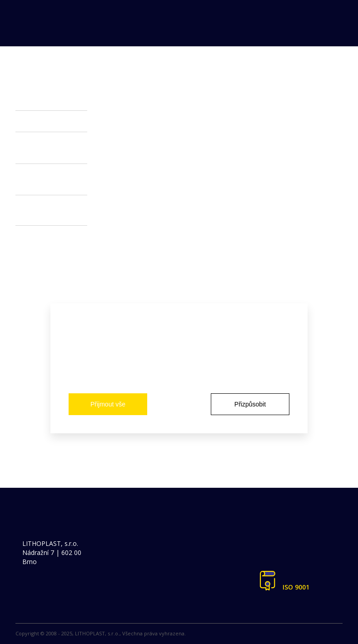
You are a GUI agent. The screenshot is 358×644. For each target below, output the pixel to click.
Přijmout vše (108, 404)
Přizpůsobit (250, 404)
